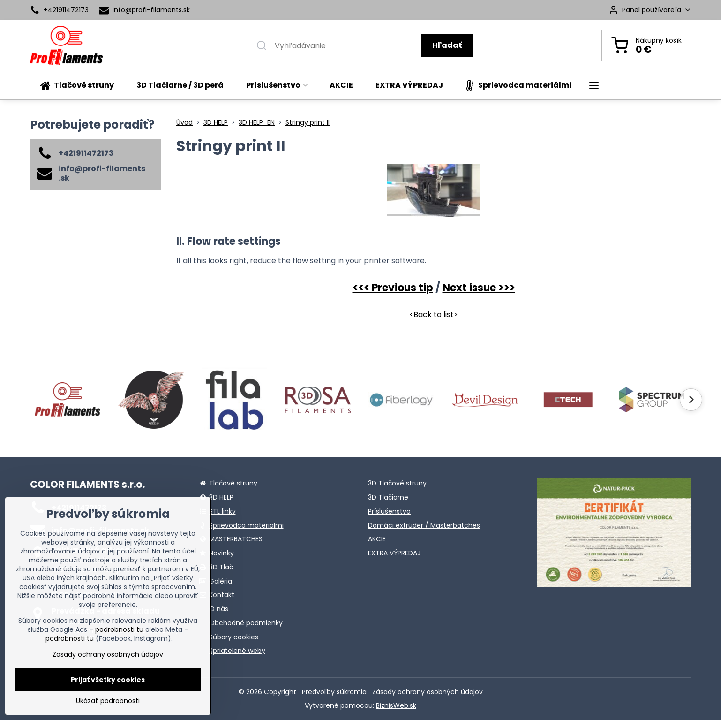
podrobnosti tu (119, 629)
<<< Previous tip (393, 288)
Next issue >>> (479, 288)
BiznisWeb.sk (396, 705)
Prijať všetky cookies (108, 680)
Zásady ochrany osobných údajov (428, 692)
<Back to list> (434, 315)
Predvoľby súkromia (334, 692)
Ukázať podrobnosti (108, 701)
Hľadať (447, 45)
